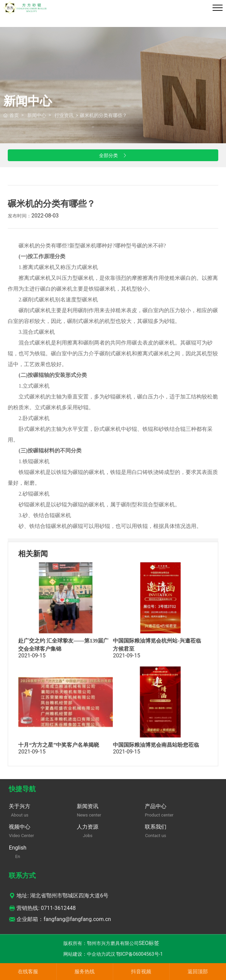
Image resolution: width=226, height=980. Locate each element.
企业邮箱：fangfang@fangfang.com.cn (60, 919)
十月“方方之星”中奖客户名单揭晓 (59, 745)
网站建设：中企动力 (85, 954)
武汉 (110, 954)
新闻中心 (37, 115)
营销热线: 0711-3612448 (42, 908)
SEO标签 (149, 943)
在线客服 (28, 972)
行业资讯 (64, 115)
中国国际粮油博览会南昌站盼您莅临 (156, 745)
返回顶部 (198, 972)
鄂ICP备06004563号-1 (139, 954)
